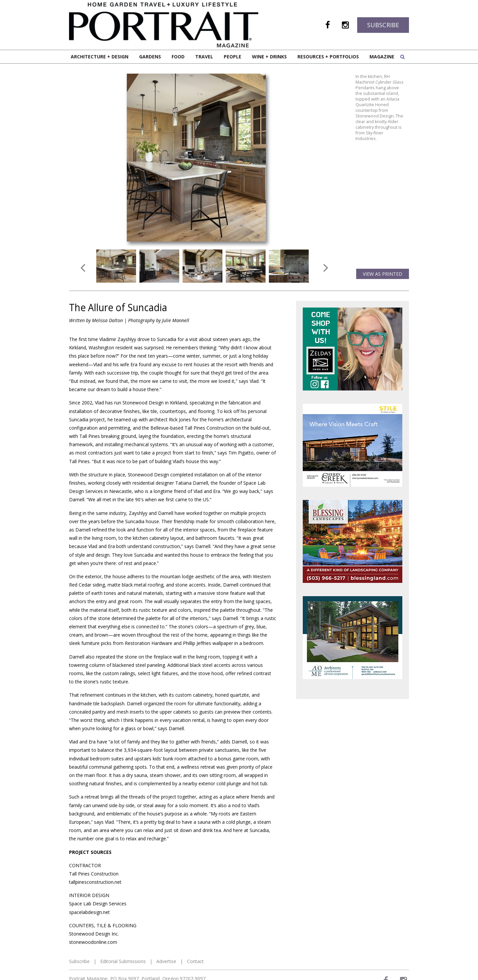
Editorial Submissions (123, 961)
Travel (204, 57)
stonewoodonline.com (93, 942)
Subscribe (383, 25)
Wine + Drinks (269, 57)
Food (178, 57)
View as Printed (383, 274)
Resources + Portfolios (328, 57)
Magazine (382, 57)
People (233, 57)
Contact (195, 961)
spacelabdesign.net (89, 912)
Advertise (166, 961)
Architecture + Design (100, 57)
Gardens (150, 57)
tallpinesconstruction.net (95, 882)
